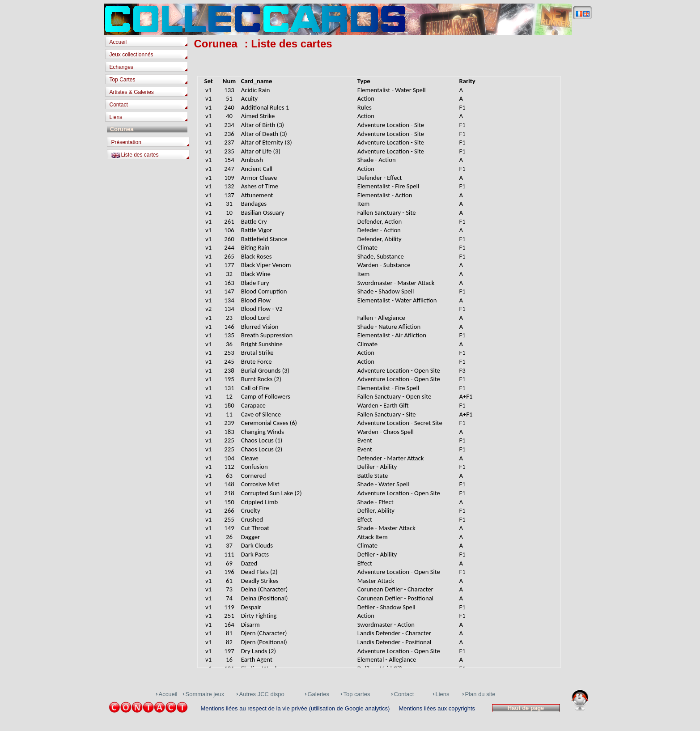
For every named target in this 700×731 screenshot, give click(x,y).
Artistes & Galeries (132, 92)
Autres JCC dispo (262, 694)
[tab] (149, 43)
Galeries (318, 694)
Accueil (118, 42)
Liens (116, 117)
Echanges (121, 67)
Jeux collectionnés (132, 55)
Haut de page (526, 708)
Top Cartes (123, 80)
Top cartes (357, 694)
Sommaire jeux (205, 694)
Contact (119, 105)
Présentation (126, 142)
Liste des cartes (140, 155)
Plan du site (480, 694)
